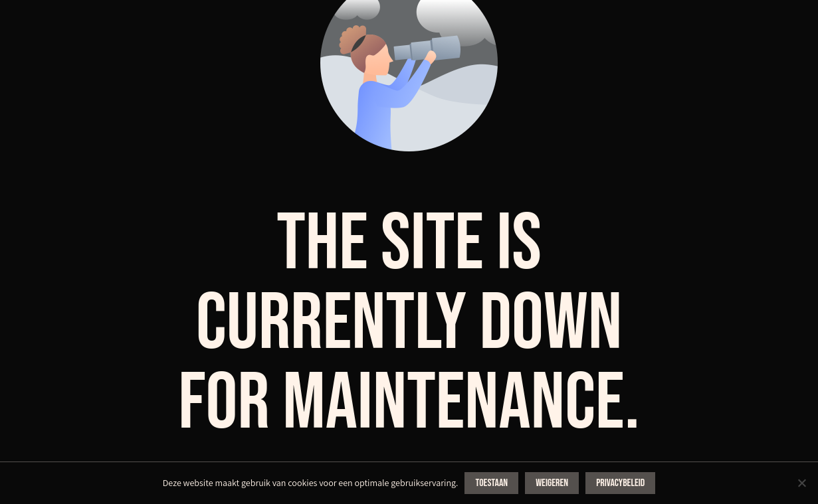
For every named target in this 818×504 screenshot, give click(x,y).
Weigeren (552, 483)
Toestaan (491, 483)
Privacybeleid (620, 483)
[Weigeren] (801, 483)
